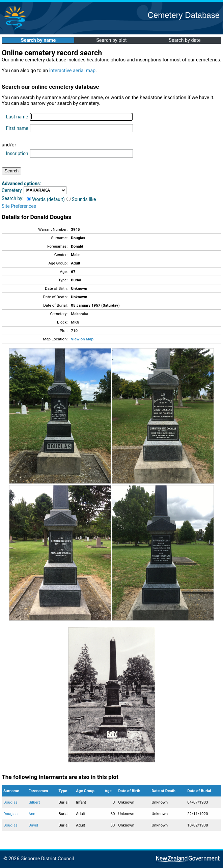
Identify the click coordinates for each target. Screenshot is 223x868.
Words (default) (46, 199)
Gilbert (34, 802)
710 (74, 331)
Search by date (185, 40)
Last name (17, 117)
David (33, 825)
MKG (75, 322)
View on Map (82, 339)
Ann (32, 814)
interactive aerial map (72, 71)
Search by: (12, 198)
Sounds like (81, 199)
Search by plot (111, 40)
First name (17, 128)
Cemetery (12, 190)
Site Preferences (19, 206)
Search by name (38, 40)
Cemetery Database (184, 15)
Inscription (17, 153)
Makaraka (79, 314)
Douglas (10, 802)
